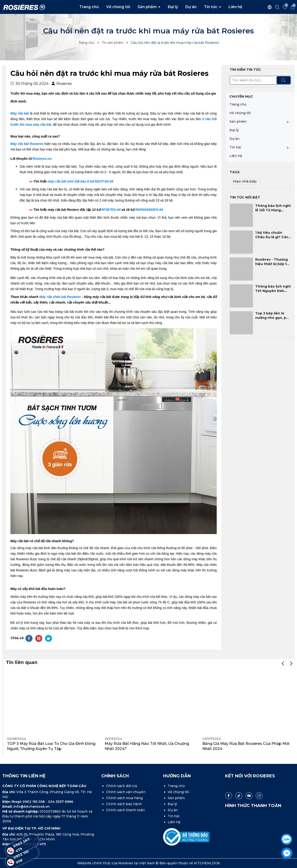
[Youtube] (249, 796)
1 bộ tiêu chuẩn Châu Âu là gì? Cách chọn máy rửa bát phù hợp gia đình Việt (273, 235)
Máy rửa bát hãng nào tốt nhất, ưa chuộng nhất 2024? (147, 746)
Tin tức (211, 7)
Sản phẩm (148, 7)
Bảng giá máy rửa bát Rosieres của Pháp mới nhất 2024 (246, 746)
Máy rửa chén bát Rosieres (60, 297)
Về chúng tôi (118, 7)
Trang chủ (89, 7)
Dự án (191, 7)
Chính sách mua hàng (124, 798)
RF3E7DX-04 (111, 210)
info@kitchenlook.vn (32, 807)
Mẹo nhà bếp (245, 181)
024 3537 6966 (61, 802)
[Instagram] (259, 796)
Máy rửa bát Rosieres (27, 144)
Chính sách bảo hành (124, 804)
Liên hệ (235, 7)
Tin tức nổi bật (245, 197)
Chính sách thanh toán (125, 810)
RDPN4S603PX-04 (149, 210)
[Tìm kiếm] (284, 80)
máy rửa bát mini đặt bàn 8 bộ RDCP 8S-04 (81, 181)
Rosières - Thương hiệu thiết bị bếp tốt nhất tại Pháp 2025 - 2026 (273, 262)
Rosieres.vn (42, 159)
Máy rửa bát (20, 113)
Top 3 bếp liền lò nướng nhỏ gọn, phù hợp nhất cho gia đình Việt (273, 316)
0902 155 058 (34, 802)
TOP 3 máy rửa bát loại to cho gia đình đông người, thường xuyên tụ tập (51, 746)
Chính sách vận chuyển (126, 792)
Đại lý (173, 7)
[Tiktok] (239, 796)
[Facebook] (229, 796)
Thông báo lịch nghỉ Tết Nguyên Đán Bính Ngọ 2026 (273, 289)
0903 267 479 (23, 845)
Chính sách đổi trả (121, 786)
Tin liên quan (22, 662)
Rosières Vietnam (240, 786)
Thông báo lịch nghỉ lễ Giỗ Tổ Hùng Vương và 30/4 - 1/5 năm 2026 (273, 208)
